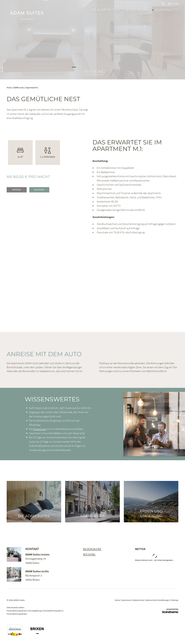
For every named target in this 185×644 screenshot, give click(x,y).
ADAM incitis (19, 87)
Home (9, 87)
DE (169, 4)
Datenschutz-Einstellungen (158, 600)
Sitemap (175, 600)
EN (177, 4)
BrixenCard (40, 429)
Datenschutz (139, 600)
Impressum (127, 600)
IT (173, 4)
